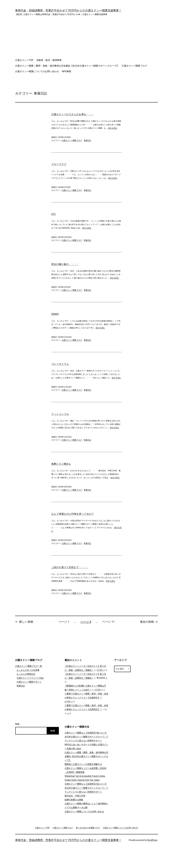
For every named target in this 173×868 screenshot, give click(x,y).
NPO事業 (67, 71)
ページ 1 (64, 622)
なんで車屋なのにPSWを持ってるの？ (73, 514)
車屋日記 (87, 140)
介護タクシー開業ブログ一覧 (29, 666)
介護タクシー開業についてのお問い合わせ (37, 71)
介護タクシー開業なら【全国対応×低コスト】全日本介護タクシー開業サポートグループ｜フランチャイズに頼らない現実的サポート (86, 737)
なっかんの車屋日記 (26, 674)
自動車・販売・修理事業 (49, 60)
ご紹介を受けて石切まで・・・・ (70, 567)
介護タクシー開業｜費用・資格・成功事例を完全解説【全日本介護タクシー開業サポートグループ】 (67, 66)
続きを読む (113, 128)
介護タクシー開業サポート (29, 682)
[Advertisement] (86, 37)
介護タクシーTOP (24, 60)
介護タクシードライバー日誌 (30, 678)
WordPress (152, 840)
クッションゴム (60, 414)
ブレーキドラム (60, 364)
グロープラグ (59, 164)
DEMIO (55, 314)
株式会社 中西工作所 (75, 796)
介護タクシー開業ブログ (134, 66)
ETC (54, 214)
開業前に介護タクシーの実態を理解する (83, 764)
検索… (18, 724)
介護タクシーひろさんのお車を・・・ (73, 114)
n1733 (100, 670)
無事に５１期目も (61, 464)
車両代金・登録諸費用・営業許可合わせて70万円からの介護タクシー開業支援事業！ (68, 10)
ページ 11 (108, 622)
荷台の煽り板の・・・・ (65, 264)
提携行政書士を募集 (74, 800)
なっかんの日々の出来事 (28, 670)
